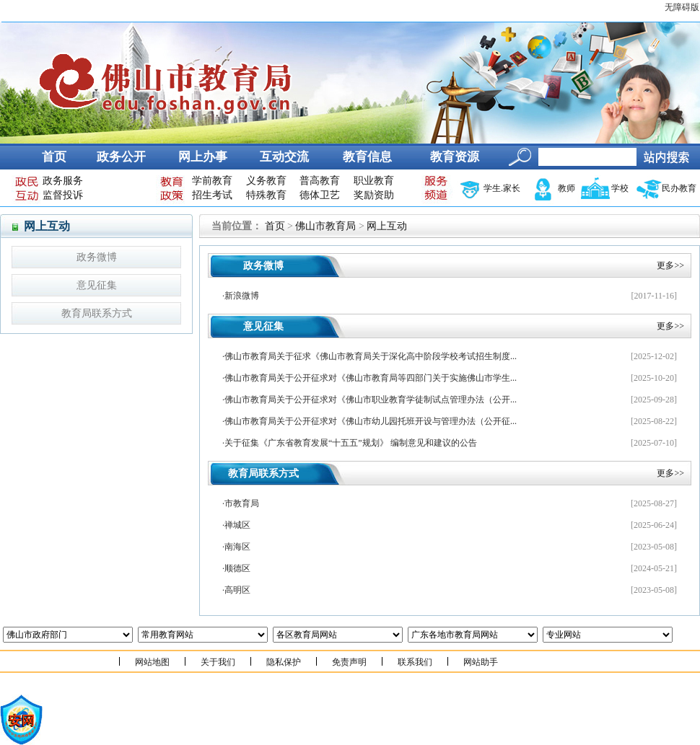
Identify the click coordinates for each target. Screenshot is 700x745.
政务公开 (121, 157)
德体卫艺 (320, 195)
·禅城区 (236, 525)
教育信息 (367, 157)
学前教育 (212, 181)
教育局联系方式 (97, 313)
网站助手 (481, 662)
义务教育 (266, 181)
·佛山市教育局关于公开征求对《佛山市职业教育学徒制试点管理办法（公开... (369, 400)
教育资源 (455, 157)
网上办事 (203, 157)
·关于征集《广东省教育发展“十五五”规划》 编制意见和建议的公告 (350, 443)
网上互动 (387, 226)
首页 (54, 157)
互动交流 (284, 157)
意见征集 (97, 285)
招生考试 (212, 195)
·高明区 (236, 590)
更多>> (670, 265)
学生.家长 (502, 188)
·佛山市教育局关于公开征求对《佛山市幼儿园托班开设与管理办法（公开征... (369, 421)
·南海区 (236, 547)
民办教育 (679, 188)
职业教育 (374, 181)
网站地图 (152, 662)
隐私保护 (284, 662)
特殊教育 (266, 195)
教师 (566, 188)
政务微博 (97, 257)
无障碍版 (682, 7)
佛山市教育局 (325, 226)
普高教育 (320, 181)
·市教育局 (241, 503)
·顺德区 (236, 568)
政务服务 (63, 181)
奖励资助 (374, 195)
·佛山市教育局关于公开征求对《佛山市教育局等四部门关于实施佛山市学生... (369, 378)
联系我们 (415, 662)
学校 (620, 188)
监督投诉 (63, 195)
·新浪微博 (241, 296)
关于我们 (218, 662)
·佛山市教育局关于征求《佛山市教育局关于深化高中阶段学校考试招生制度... (369, 356)
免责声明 (349, 662)
